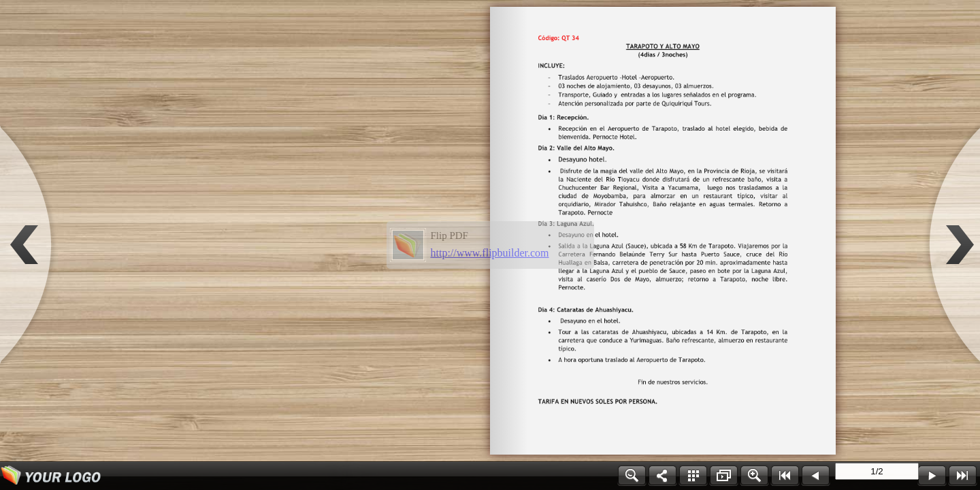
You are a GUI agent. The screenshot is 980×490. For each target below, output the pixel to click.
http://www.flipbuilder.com (490, 253)
